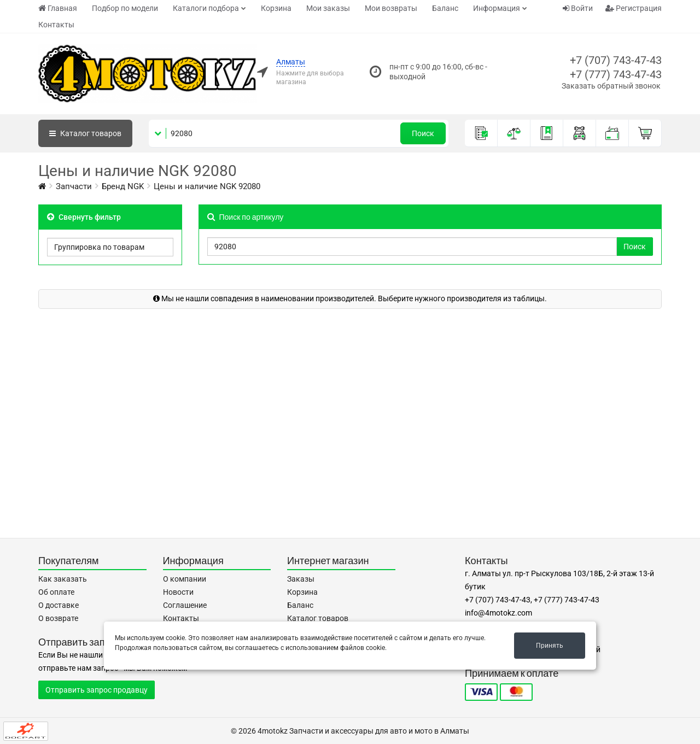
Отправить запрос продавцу (97, 690)
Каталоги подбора (206, 8)
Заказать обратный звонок (611, 86)
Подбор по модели (125, 8)
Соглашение (185, 605)
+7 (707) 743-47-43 (616, 60)
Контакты (56, 25)
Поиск (423, 133)
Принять (550, 646)
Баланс (445, 8)
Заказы (301, 579)
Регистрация (634, 8)
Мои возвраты (391, 8)
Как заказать (63, 579)
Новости (178, 592)
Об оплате (56, 592)
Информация (497, 8)
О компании (185, 579)
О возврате (58, 618)
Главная (58, 8)
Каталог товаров (318, 618)
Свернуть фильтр (84, 217)
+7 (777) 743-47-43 (616, 74)
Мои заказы (328, 8)
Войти (578, 8)
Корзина (276, 8)
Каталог (85, 133)
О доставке (59, 605)
